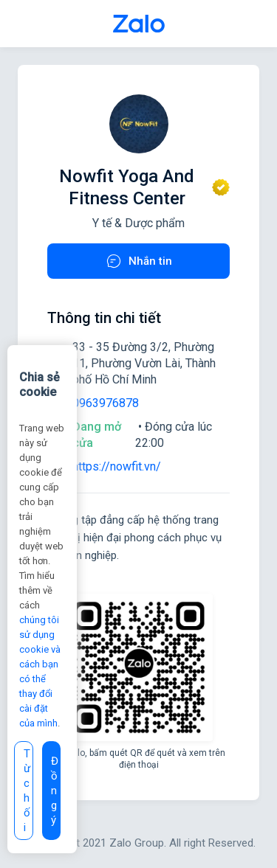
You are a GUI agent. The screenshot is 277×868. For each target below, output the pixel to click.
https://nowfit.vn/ (117, 466)
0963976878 (106, 403)
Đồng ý (55, 791)
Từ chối (27, 791)
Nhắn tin (138, 261)
